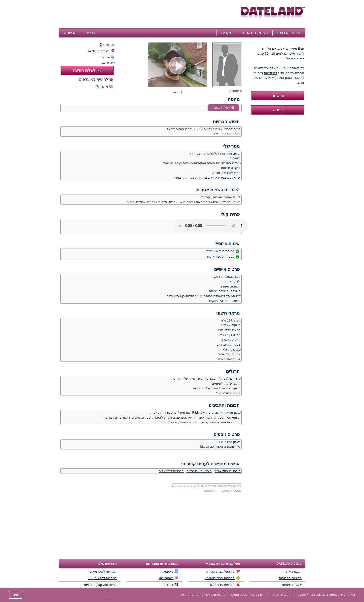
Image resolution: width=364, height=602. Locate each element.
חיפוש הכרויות (289, 33)
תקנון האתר (293, 572)
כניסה (90, 33)
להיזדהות (271, 73)
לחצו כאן (187, 595)
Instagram (169, 578)
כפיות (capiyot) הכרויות (100, 585)
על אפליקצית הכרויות (222, 571)
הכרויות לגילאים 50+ (102, 578)
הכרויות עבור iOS (225, 585)
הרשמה (70, 33)
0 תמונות (236, 91)
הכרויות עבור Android (222, 578)
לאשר (16, 595)
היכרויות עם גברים (199, 471)
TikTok (171, 585)
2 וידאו (178, 92)
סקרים (227, 33)
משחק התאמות (255, 33)
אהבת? (102, 87)
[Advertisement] (149, 14)
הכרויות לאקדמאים (103, 572)
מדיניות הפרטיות (290, 578)
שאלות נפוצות (292, 585)
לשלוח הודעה (87, 70)
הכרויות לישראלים (171, 471)
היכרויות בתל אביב (228, 471)
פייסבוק (171, 571)
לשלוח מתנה (223, 107)
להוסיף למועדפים (93, 79)
